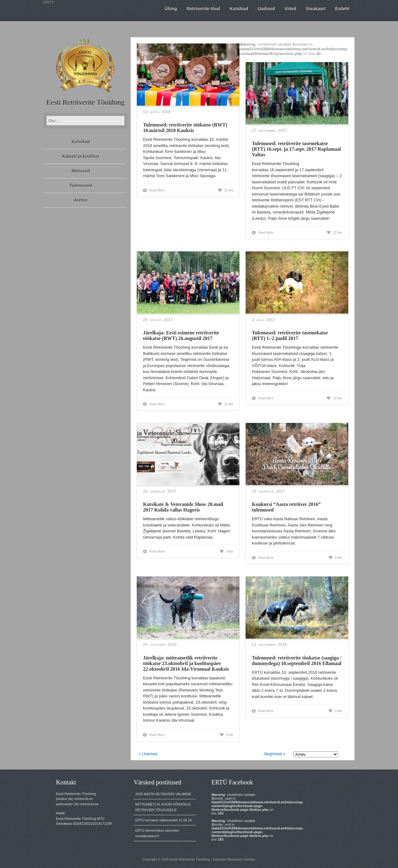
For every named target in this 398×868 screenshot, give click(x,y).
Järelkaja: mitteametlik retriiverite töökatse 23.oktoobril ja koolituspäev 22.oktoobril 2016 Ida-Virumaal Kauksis (186, 663)
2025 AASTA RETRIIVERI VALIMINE (163, 794)
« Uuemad (148, 754)
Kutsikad (81, 142)
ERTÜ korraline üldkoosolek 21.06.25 (164, 820)
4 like (338, 558)
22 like (229, 190)
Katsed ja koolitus (81, 156)
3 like (230, 551)
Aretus (81, 200)
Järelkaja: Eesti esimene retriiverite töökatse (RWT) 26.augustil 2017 (181, 335)
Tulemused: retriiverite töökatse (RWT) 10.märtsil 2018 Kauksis (185, 128)
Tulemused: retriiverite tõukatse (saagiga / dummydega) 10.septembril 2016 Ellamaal (297, 661)
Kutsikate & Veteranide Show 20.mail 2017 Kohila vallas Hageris (183, 507)
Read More (157, 190)
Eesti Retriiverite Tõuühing (85, 102)
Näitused (81, 171)
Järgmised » (274, 754)
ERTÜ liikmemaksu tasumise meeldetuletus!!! (157, 833)
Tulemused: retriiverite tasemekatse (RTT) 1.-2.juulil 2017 (290, 335)
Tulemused (81, 186)
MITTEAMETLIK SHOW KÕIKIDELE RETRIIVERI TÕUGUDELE (163, 807)
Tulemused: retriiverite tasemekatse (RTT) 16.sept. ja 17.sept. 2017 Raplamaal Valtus (296, 149)
